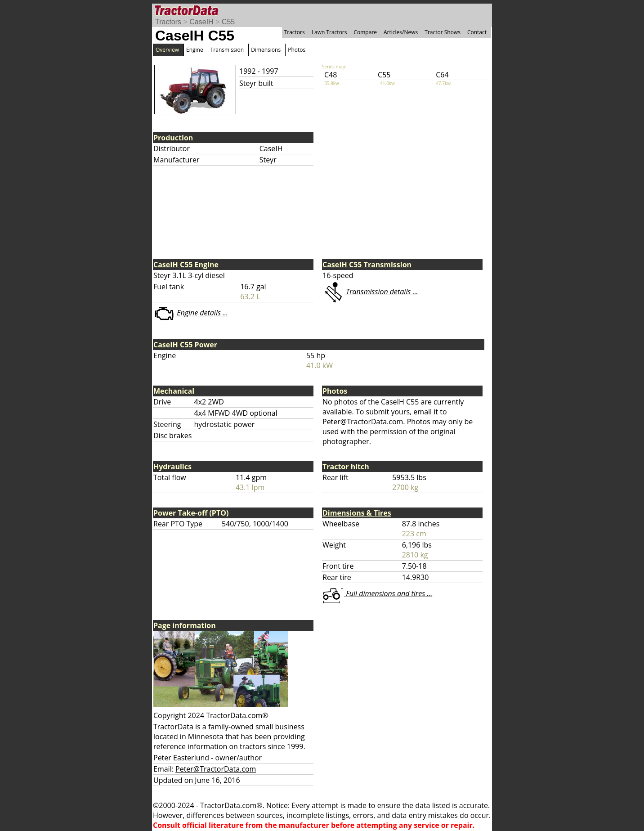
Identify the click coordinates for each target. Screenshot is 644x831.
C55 (228, 22)
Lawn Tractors (329, 32)
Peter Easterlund (181, 758)
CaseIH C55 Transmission (367, 265)
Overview (167, 50)
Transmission (227, 50)
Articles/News (401, 32)
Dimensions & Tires (357, 513)
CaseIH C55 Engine (186, 265)
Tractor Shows (443, 32)
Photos (297, 50)
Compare (365, 32)
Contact (477, 32)
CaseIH (201, 22)
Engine (195, 50)
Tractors (168, 22)
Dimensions (266, 50)
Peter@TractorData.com (363, 422)
